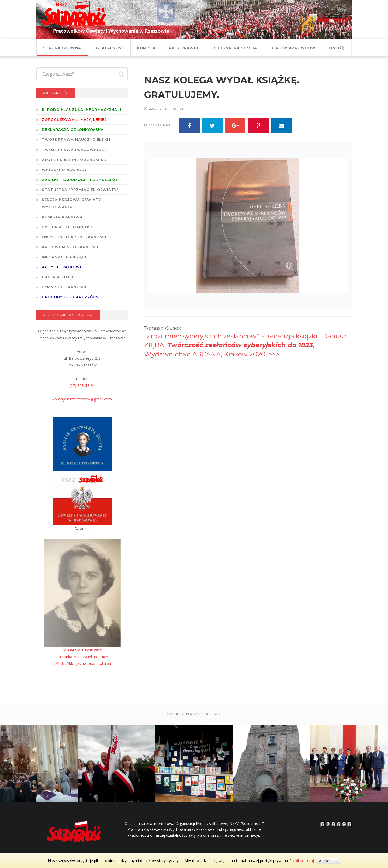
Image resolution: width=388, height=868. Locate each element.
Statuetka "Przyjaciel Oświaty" (80, 190)
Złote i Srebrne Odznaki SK (74, 160)
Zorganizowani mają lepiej (74, 119)
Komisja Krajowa (62, 217)
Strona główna (62, 48)
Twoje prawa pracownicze (74, 150)
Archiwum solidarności (70, 247)
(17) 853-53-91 (82, 385)
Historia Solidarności (68, 227)
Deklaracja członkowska (73, 129)
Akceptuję (328, 861)
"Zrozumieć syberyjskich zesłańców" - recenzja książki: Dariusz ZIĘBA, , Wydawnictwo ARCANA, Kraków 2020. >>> (245, 345)
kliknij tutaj (305, 861)
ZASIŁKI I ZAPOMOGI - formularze (80, 180)
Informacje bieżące (65, 257)
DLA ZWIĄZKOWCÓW (293, 48)
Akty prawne (184, 48)
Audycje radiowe (62, 267)
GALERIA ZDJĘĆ (58, 277)
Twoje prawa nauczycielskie (76, 139)
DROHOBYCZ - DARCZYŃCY (70, 297)
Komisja (146, 48)
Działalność (109, 48)
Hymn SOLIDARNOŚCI (64, 287)
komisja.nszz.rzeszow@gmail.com (82, 399)
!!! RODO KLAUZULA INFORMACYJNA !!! (82, 109)
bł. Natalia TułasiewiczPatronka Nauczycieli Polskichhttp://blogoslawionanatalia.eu (82, 657)
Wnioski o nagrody (64, 170)
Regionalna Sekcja (235, 48)
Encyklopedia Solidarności (74, 237)
